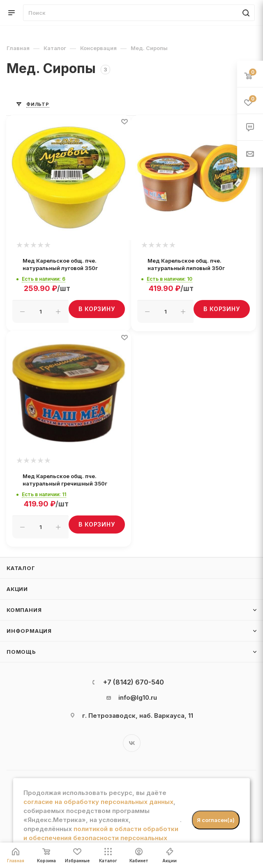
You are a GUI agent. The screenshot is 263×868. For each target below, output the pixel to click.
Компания (24, 610)
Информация (29, 631)
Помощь (21, 652)
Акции (17, 589)
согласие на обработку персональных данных (98, 802)
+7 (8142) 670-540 (134, 682)
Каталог (21, 568)
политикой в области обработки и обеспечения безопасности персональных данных (101, 838)
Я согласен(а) (216, 820)
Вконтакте (132, 743)
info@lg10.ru (138, 697)
